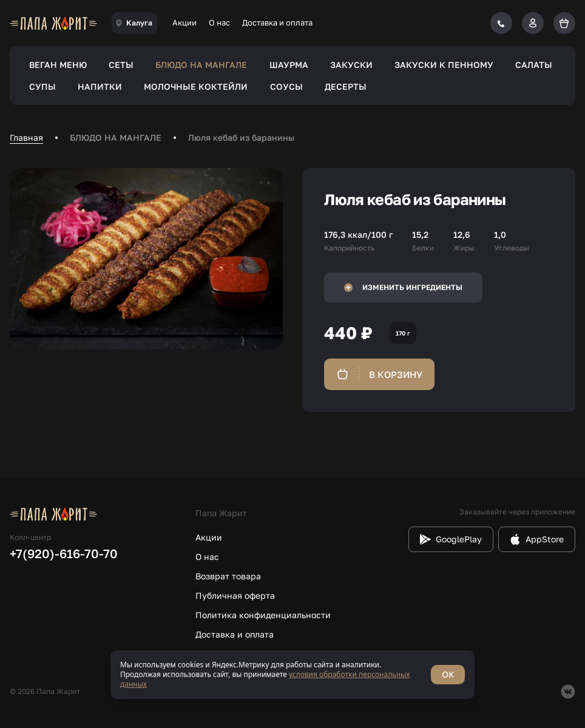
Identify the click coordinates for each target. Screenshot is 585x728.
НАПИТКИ (100, 86)
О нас (219, 22)
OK (448, 674)
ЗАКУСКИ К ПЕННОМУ (444, 65)
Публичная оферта (235, 595)
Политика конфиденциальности (263, 615)
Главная (26, 137)
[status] (292, 675)
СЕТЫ (121, 65)
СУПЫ (42, 86)
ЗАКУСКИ (351, 65)
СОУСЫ (286, 86)
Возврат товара (228, 576)
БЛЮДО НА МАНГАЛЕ (201, 65)
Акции (184, 22)
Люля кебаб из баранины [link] (241, 137)
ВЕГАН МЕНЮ (58, 65)
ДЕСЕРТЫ (346, 86)
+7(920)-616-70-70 (64, 553)
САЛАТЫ (534, 65)
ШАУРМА (289, 65)
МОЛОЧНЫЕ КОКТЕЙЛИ (196, 86)
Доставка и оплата (277, 22)
